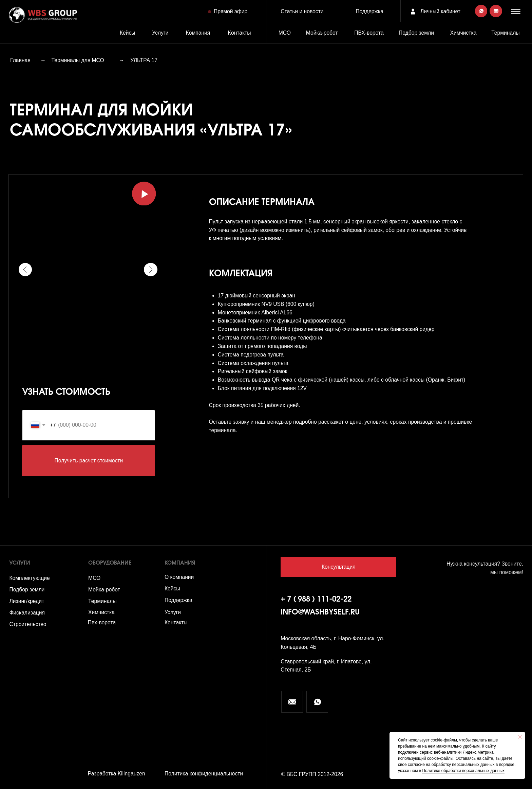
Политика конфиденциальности (204, 774)
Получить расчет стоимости (89, 461)
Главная (20, 60)
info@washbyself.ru (320, 612)
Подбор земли (27, 590)
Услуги (160, 33)
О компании (179, 577)
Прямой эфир (231, 11)
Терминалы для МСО (78, 60)
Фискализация (27, 613)
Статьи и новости (302, 11)
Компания (198, 33)
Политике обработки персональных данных (463, 771)
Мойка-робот (322, 33)
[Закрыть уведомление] (520, 737)
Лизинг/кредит (27, 601)
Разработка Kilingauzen (117, 774)
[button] (517, 11)
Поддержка (369, 11)
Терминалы (505, 33)
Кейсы (128, 33)
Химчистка (463, 33)
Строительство (28, 624)
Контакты (240, 33)
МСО (285, 33)
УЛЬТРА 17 (144, 60)
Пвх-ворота (102, 622)
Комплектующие (29, 578)
